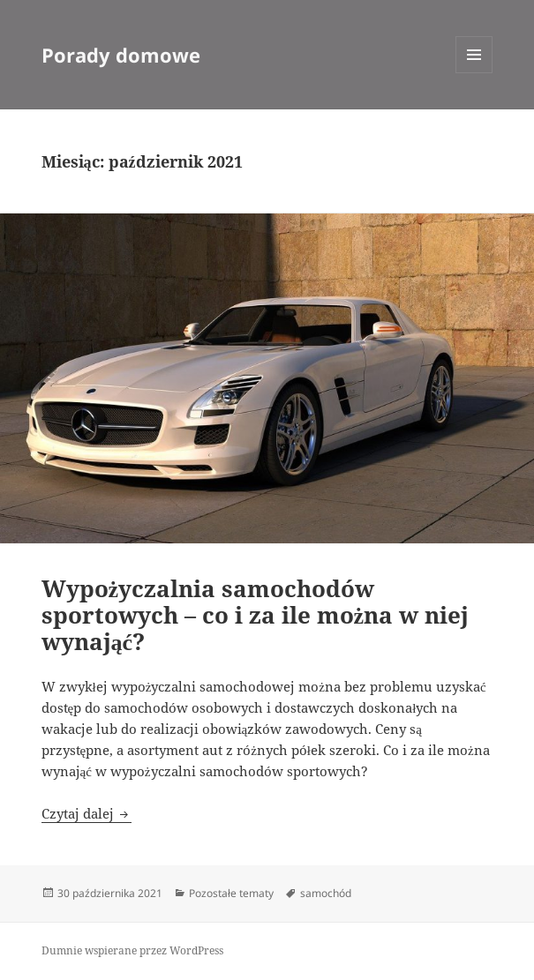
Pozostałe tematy (231, 893)
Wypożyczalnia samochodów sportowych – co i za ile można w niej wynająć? (256, 615)
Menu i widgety (474, 73)
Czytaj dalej (86, 813)
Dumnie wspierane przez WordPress (132, 950)
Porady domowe (121, 55)
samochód (326, 893)
